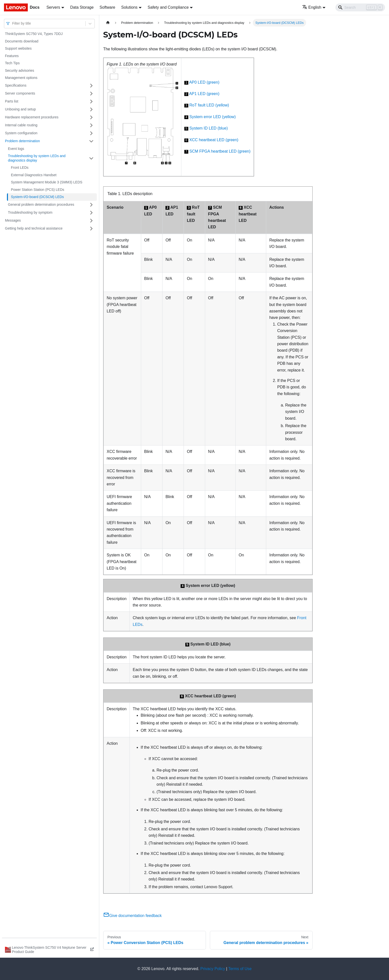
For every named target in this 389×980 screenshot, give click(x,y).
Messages (13, 220)
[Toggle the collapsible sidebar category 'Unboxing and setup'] (91, 109)
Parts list (12, 101)
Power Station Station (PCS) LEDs (38, 190)
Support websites (18, 48)
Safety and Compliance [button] (168, 7)
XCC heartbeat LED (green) (214, 140)
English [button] (312, 7)
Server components (20, 93)
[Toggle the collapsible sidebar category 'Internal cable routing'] (91, 125)
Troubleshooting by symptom (30, 212)
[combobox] (13, 23)
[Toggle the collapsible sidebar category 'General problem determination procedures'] (91, 205)
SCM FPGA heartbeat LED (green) (220, 151)
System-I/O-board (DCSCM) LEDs (37, 197)
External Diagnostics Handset (34, 175)
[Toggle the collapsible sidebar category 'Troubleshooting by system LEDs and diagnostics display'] (91, 158)
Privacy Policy (213, 969)
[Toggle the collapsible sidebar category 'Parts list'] (91, 101)
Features (12, 56)
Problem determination (22, 141)
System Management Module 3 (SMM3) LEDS (47, 182)
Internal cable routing (21, 125)
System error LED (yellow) (212, 117)
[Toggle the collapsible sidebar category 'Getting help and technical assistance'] (91, 229)
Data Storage (82, 7)
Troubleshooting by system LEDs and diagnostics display (37, 158)
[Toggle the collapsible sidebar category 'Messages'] (91, 221)
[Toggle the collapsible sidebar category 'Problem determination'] (91, 141)
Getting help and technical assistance (34, 228)
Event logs (16, 149)
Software (107, 7)
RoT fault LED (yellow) (209, 105)
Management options (21, 78)
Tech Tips (12, 63)
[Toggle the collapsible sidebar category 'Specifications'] (91, 86)
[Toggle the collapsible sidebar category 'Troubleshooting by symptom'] (91, 213)
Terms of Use (240, 969)
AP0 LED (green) (204, 82)
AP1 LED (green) (204, 94)
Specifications (16, 85)
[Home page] (108, 23)
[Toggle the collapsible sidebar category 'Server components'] (91, 94)
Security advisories (20, 70)
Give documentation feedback (132, 916)
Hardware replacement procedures (32, 117)
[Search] (360, 7)
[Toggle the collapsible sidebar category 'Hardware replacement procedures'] (91, 117)
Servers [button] (53, 7)
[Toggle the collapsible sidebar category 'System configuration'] (91, 133)
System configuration (21, 133)
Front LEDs (20, 168)
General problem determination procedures (41, 204)
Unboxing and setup (20, 109)
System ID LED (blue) (209, 128)
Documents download (22, 41)
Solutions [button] (129, 7)
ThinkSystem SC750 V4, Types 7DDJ (34, 34)
